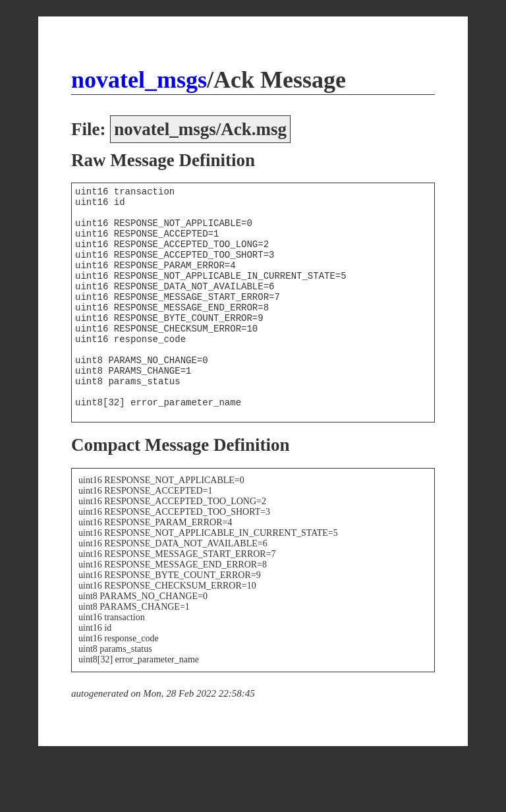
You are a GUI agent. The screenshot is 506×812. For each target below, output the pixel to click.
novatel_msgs (139, 80)
